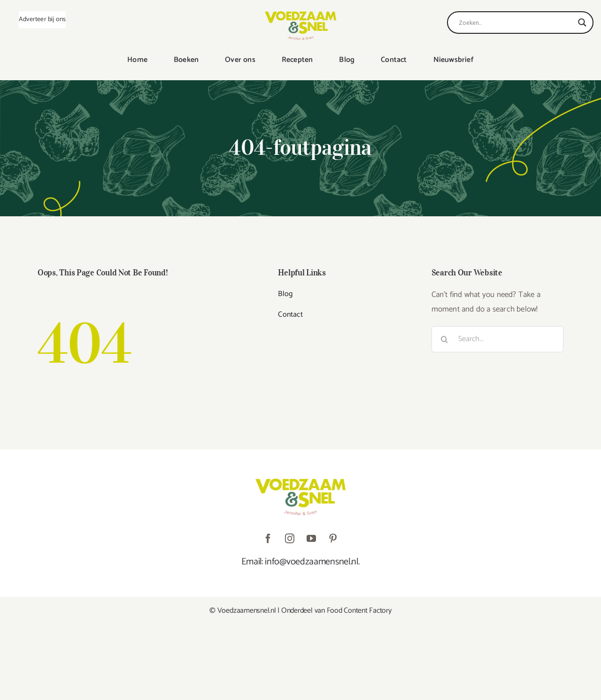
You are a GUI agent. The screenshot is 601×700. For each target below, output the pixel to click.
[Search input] (516, 23)
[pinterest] (333, 539)
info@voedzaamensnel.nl (311, 562)
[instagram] (290, 539)
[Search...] (497, 339)
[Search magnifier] (582, 23)
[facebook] (268, 539)
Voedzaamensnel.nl (247, 611)
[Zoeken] (445, 339)
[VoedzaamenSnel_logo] (300, 15)
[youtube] (311, 539)
